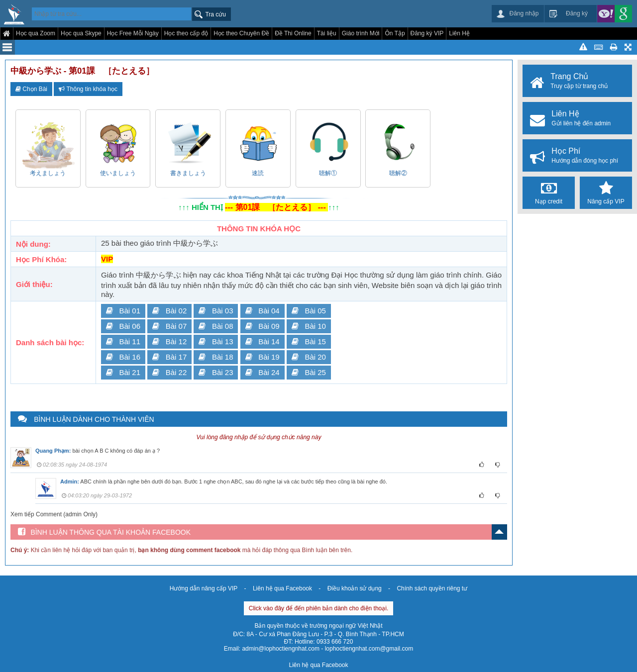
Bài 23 (216, 372)
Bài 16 (123, 357)
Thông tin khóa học (88, 89)
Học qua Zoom (36, 33)
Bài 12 (169, 341)
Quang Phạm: (53, 451)
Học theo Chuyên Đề (241, 33)
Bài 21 (123, 372)
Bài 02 (169, 311)
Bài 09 (263, 326)
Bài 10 (309, 326)
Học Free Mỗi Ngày (133, 33)
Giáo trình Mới (361, 33)
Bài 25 (309, 372)
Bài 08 (216, 326)
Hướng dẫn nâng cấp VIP (204, 588)
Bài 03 (216, 311)
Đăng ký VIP (427, 33)
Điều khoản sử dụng (355, 588)
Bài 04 (263, 311)
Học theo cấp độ (186, 33)
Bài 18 (216, 357)
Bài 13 (216, 341)
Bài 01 (123, 311)
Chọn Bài (31, 89)
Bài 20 (309, 357)
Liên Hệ (459, 33)
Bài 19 (263, 357)
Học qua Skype (81, 33)
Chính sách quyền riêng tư (432, 588)
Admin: (70, 481)
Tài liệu (327, 33)
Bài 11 (123, 341)
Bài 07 (169, 326)
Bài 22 (169, 372)
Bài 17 (169, 357)
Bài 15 (309, 341)
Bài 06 (123, 326)
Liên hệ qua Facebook (282, 588)
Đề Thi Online (293, 33)
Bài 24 (263, 372)
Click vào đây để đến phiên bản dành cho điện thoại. (319, 608)
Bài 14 (263, 341)
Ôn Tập (395, 33)
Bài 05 (309, 311)
